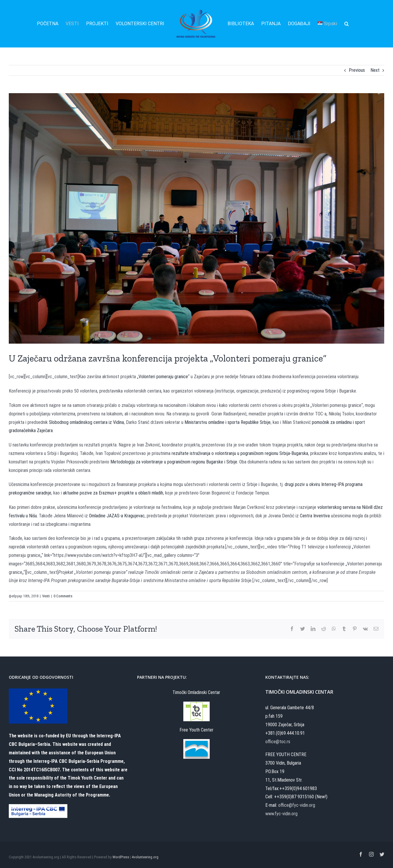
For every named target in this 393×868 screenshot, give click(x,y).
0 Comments (63, 596)
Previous (357, 70)
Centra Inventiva (315, 516)
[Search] (347, 24)
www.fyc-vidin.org (281, 814)
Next (375, 70)
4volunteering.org (145, 857)
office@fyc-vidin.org (297, 805)
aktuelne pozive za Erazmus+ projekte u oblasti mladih (113, 493)
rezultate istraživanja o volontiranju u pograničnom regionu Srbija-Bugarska (240, 453)
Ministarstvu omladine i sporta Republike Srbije (228, 422)
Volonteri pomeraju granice (163, 377)
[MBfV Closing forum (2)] (196, 218)
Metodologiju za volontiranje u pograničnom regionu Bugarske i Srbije (174, 462)
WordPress (121, 857)
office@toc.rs (278, 742)
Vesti (46, 596)
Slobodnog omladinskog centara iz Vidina (86, 422)
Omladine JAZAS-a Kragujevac (117, 516)
